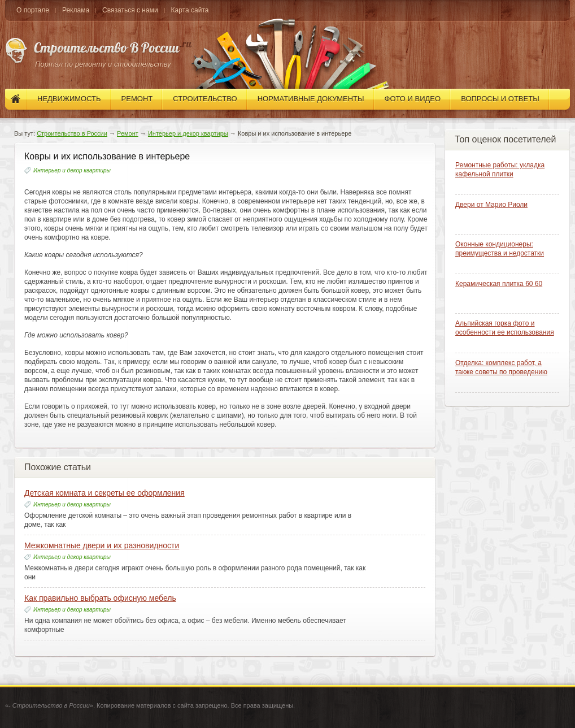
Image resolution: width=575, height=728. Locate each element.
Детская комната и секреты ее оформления (104, 493)
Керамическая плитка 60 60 (499, 284)
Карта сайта (190, 10)
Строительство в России (72, 133)
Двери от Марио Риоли (491, 205)
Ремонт (128, 133)
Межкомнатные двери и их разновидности (102, 545)
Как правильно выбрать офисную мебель (100, 598)
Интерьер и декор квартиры (188, 133)
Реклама (76, 10)
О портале (33, 10)
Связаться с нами (130, 10)
